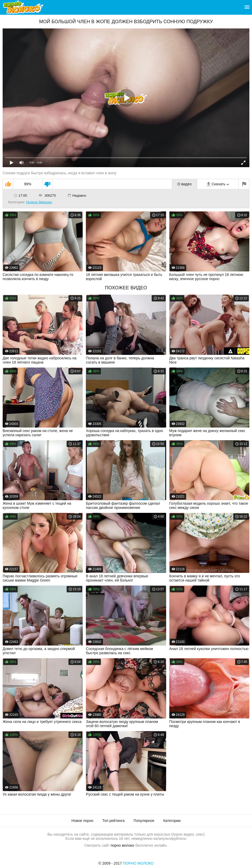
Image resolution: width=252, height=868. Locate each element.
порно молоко (122, 845)
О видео (185, 184)
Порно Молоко (138, 863)
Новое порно (82, 821)
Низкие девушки (39, 202)
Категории (172, 821)
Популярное (144, 821)
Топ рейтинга (114, 821)
